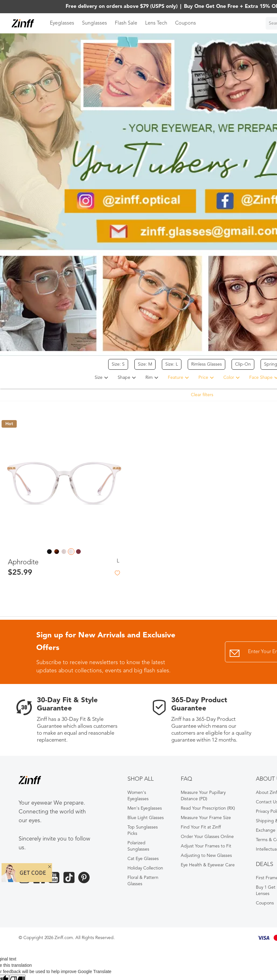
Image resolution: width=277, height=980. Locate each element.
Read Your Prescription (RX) (208, 808)
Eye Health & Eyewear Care (208, 865)
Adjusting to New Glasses (206, 856)
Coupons (186, 23)
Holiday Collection (145, 868)
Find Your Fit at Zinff (201, 827)
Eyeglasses (62, 23)
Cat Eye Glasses (143, 859)
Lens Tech (156, 23)
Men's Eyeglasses (145, 808)
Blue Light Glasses (146, 818)
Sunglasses (94, 23)
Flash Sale (126, 23)
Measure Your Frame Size (206, 818)
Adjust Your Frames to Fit (206, 846)
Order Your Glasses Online (207, 837)
